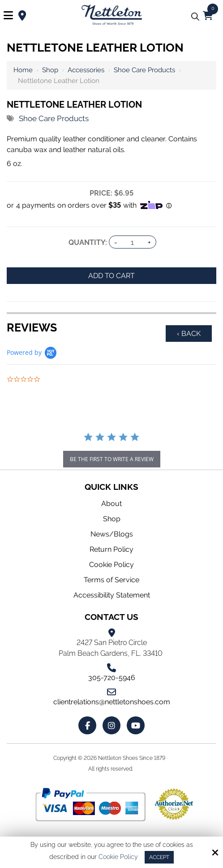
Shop (50, 70)
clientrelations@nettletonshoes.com (112, 702)
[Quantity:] (133, 242)
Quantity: (88, 242)
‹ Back (189, 334)
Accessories (86, 70)
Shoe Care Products (144, 70)
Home (23, 70)
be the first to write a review (112, 459)
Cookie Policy (118, 857)
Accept (159, 857)
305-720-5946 (112, 678)
